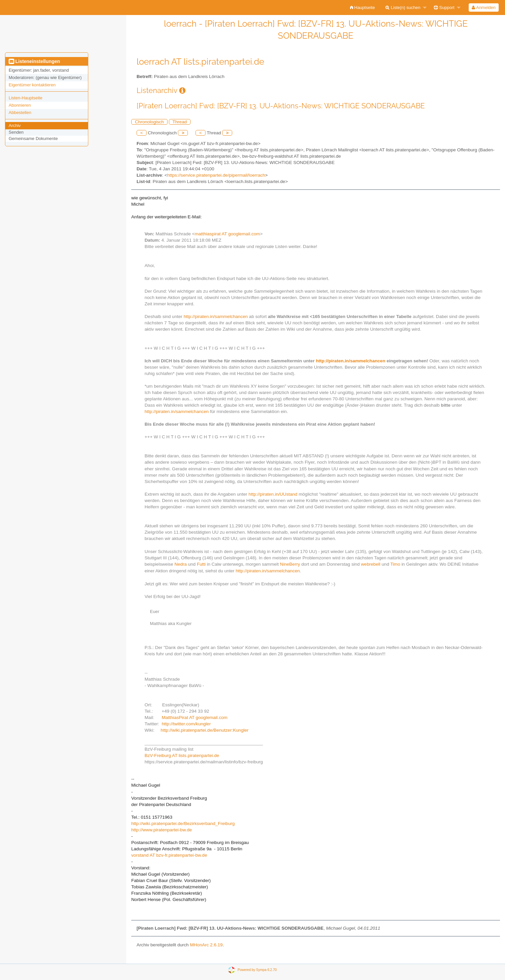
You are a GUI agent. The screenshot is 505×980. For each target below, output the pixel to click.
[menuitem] (363, 7)
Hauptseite (363, 7)
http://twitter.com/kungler (186, 724)
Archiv (15, 125)
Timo (395, 564)
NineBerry (290, 564)
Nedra (181, 564)
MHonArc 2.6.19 (206, 945)
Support (444, 7)
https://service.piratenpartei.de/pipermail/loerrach (216, 175)
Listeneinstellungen (34, 61)
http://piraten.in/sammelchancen (216, 316)
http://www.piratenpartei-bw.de (162, 830)
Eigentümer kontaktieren (32, 85)
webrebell (371, 564)
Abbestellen (20, 112)
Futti (201, 564)
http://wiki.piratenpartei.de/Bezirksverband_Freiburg (183, 823)
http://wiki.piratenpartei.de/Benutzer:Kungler (205, 730)
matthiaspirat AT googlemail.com (227, 234)
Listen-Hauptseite (25, 98)
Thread (180, 122)
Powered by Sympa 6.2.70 (257, 970)
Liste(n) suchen (403, 7)
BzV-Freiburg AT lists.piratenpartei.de (182, 755)
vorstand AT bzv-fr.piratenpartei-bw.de (169, 855)
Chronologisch (149, 122)
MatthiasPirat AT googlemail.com (194, 717)
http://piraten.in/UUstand (273, 494)
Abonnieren (20, 105)
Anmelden (484, 7)
